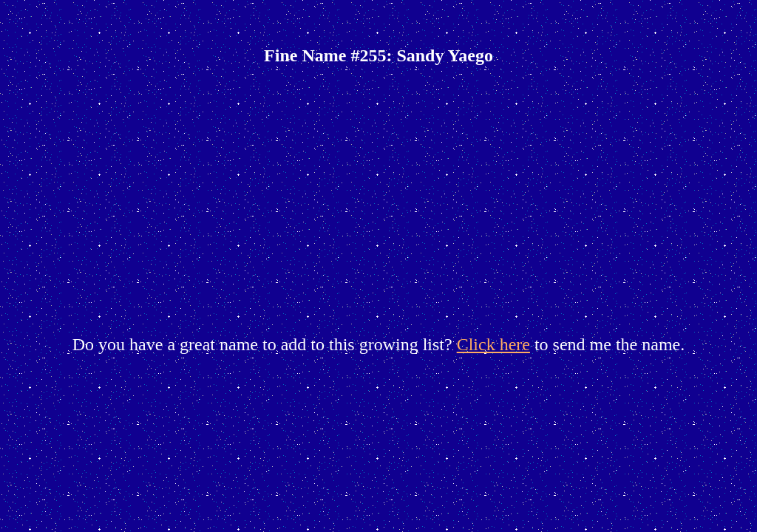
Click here (493, 344)
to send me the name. (607, 344)
